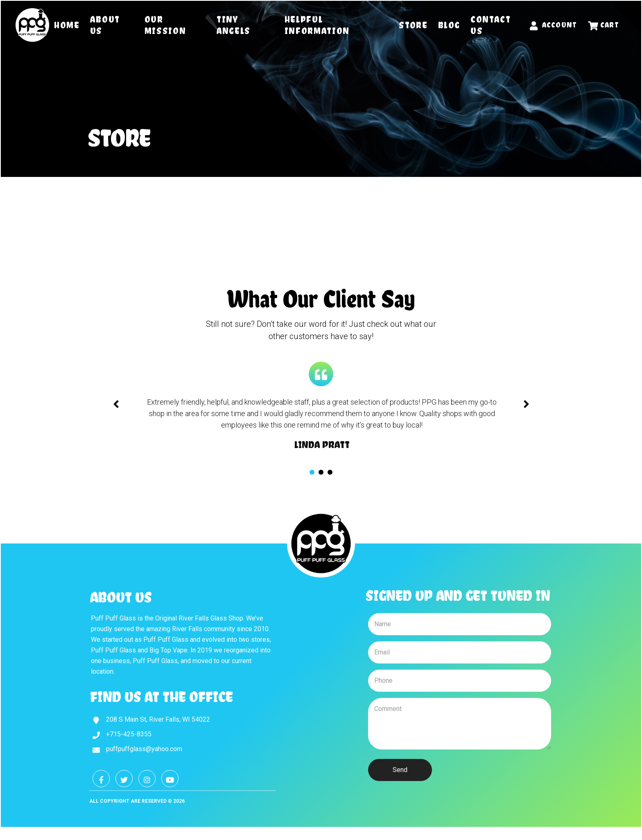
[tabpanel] (322, 424)
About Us (105, 25)
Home (67, 25)
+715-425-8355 (129, 734)
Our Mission (165, 25)
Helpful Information (317, 25)
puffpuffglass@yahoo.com (144, 749)
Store (413, 25)
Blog (449, 25)
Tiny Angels (234, 25)
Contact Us (491, 25)
